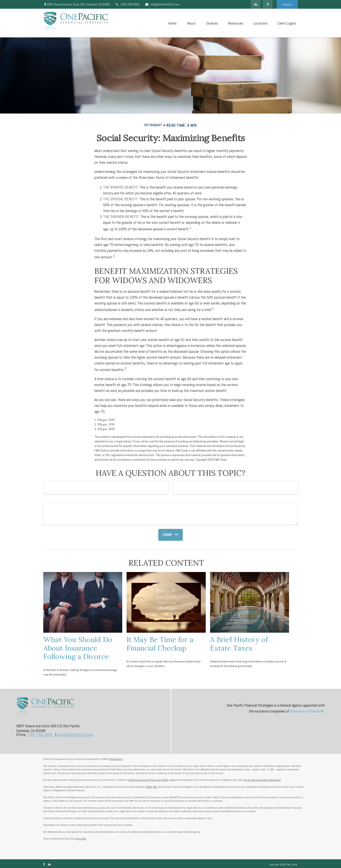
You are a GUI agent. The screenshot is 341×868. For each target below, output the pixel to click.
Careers (287, 4)
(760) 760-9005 (127, 4)
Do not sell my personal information (262, 780)
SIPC (155, 787)
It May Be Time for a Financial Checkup (160, 644)
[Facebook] (268, 4)
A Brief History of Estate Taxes (239, 644)
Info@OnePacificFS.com (162, 4)
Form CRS (81, 839)
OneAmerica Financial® (307, 711)
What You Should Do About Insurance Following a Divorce (78, 648)
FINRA (149, 787)
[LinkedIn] (256, 4)
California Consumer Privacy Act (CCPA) (148, 780)
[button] (172, 23)
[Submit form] (165, 535)
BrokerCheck (116, 759)
